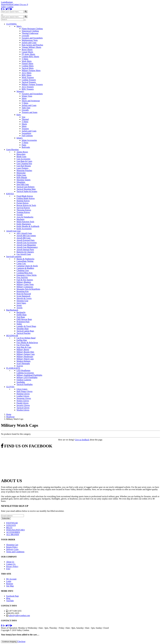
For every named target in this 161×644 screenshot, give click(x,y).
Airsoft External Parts (26, 240)
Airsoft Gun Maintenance (27, 247)
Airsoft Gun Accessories (27, 243)
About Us (10, 562)
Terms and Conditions (15, 552)
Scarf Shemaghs (23, 363)
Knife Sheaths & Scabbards (28, 226)
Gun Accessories (23, 159)
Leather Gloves (23, 396)
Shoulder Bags (23, 329)
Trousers (25, 129)
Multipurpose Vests (30, 40)
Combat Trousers (29, 80)
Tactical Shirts (28, 68)
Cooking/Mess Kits (25, 273)
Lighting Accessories (25, 373)
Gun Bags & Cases (24, 161)
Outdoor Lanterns (24, 380)
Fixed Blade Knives (25, 196)
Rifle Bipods (22, 177)
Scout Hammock (23, 296)
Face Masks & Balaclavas (27, 343)
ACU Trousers (28, 87)
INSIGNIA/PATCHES (15, 530)
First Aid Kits (22, 277)
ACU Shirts (27, 73)
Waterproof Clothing (30, 31)
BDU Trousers (28, 89)
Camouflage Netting (25, 261)
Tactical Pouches (23, 333)
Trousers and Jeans (30, 112)
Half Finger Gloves (25, 391)
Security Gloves (23, 405)
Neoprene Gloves (24, 398)
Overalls (25, 110)
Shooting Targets (23, 180)
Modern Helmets (23, 361)
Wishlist (9, 4)
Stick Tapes (21, 303)
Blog (8, 598)
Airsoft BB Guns (23, 238)
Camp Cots (21, 263)
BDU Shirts (27, 75)
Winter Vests (27, 96)
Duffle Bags (21, 315)
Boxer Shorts (27, 50)
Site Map (10, 586)
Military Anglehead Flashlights (29, 375)
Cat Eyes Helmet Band (26, 338)
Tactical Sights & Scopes (27, 191)
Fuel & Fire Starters (25, 280)
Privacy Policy (12, 566)
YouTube (10, 601)
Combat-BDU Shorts (30, 57)
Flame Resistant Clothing (32, 29)
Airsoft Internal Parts (25, 250)
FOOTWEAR (12, 523)
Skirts (24, 98)
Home (4, 4)
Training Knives (23, 212)
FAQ (8, 569)
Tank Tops (26, 108)
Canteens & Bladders (25, 268)
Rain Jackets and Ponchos (32, 45)
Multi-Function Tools (25, 222)
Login (3, 2)
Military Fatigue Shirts (31, 70)
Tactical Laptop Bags (25, 331)
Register (9, 2)
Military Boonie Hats (25, 352)
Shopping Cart (12, 545)
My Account (11, 579)
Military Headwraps (25, 356)
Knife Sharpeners (24, 224)
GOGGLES (11, 525)
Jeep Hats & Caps (24, 347)
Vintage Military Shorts (31, 47)
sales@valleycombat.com (19, 616)
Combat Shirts (28, 66)
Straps (19, 305)
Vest (23, 117)
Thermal (25, 119)
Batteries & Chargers (25, 252)
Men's (19, 26)
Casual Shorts (27, 52)
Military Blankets (24, 282)
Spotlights (21, 382)
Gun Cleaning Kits (24, 163)
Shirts (24, 126)
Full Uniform (27, 136)
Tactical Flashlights (25, 384)
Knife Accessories (24, 229)
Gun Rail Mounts (24, 166)
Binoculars (21, 154)
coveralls (25, 36)
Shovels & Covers (24, 298)
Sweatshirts (26, 133)
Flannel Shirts (27, 63)
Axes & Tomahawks (25, 217)
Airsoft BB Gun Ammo (26, 236)
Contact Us (18, 4)
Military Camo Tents (25, 284)
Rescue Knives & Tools (26, 205)
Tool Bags (21, 317)
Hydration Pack (23, 322)
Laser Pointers (22, 168)
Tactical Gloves (23, 408)
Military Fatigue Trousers (32, 84)
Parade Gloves (23, 403)
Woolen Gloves (23, 410)
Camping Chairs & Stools (27, 266)
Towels (19, 308)
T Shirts (25, 59)
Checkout (21, 641)
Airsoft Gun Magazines (26, 245)
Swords (20, 215)
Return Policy (12, 547)
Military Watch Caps (25, 359)
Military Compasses (25, 287)
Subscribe (6, 518)
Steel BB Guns (23, 184)
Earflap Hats (22, 340)
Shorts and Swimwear (31, 101)
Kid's (19, 115)
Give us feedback (82, 440)
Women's (20, 91)
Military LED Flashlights (27, 377)
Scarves (20, 366)
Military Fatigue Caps (26, 354)
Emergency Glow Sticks (27, 275)
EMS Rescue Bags (24, 319)
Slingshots (21, 182)
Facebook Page (12, 596)
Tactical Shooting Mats (26, 189)
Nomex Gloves (23, 401)
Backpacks (21, 312)
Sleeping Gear (22, 301)
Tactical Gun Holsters (25, 187)
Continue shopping (9, 642)
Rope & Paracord (24, 294)
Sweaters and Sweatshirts (32, 38)
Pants (24, 145)
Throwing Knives (24, 210)
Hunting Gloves (23, 394)
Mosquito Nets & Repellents (28, 289)
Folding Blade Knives (26, 198)
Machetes (20, 219)
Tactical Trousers (29, 82)
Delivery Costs (12, 549)
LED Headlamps (23, 370)
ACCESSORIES (13, 532)
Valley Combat (7, 7)
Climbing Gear (23, 270)
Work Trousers (28, 77)
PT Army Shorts (28, 54)
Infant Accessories (29, 140)
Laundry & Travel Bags (26, 326)
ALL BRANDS (13, 535)
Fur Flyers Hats (23, 345)
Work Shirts (27, 61)
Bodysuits (26, 147)
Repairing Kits (23, 291)
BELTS (9, 528)
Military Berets (23, 350)
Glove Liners (22, 389)
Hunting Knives (23, 201)
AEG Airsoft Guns (24, 233)
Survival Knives (23, 208)
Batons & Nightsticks (25, 259)
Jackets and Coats (29, 43)
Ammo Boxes (22, 152)
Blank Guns (21, 157)
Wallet (19, 324)
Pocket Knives (23, 203)
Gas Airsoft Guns (24, 254)
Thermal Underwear (30, 33)
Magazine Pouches (24, 170)
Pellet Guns (21, 175)
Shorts (24, 124)
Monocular (21, 173)
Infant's (20, 138)
